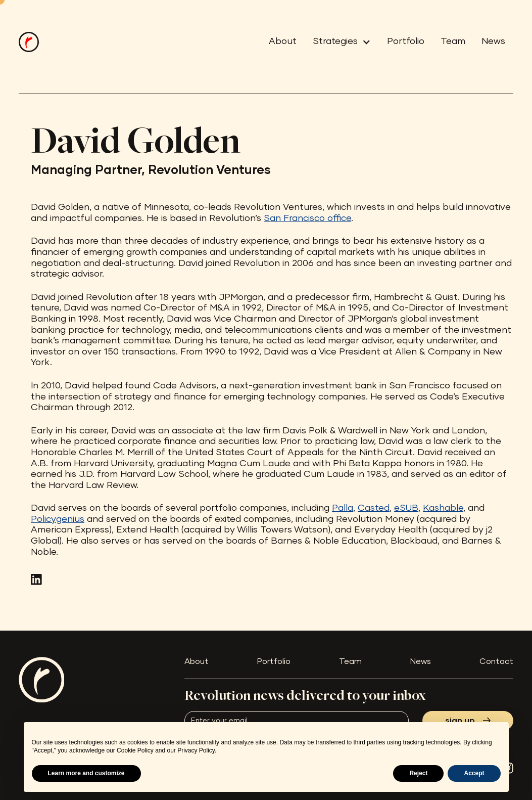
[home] (29, 42)
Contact (496, 661)
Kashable (443, 508)
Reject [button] (418, 773)
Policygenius (58, 519)
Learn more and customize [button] (86, 773)
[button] (338, 42)
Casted (374, 508)
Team (453, 41)
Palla (343, 508)
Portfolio (406, 41)
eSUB (406, 508)
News (493, 41)
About (283, 41)
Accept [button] (474, 773)
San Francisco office (307, 218)
